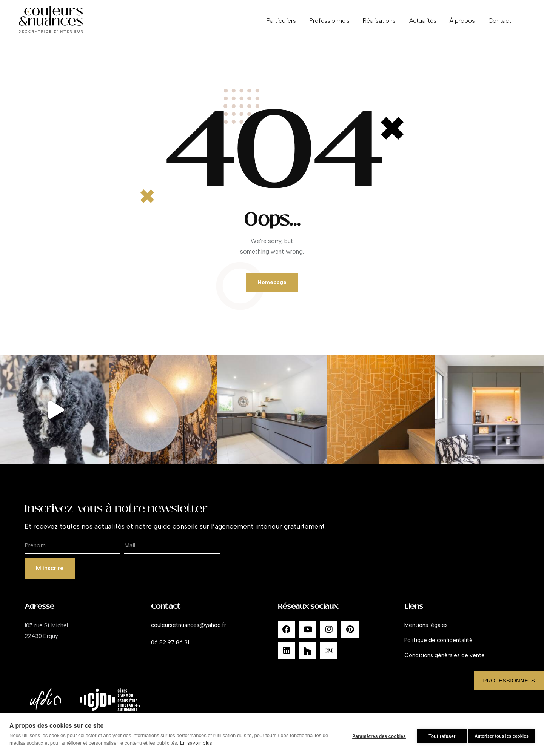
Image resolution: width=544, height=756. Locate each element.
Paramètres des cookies (375, 734)
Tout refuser (438, 734)
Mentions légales (426, 631)
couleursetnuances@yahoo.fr (189, 631)
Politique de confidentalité (438, 646)
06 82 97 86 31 (170, 648)
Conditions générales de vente (445, 661)
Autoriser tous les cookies (502, 734)
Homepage (272, 284)
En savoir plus (203, 743)
